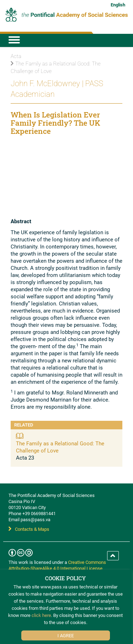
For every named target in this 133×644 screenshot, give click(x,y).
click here (41, 615)
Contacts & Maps (29, 529)
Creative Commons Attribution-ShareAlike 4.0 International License (57, 565)
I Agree (66, 635)
